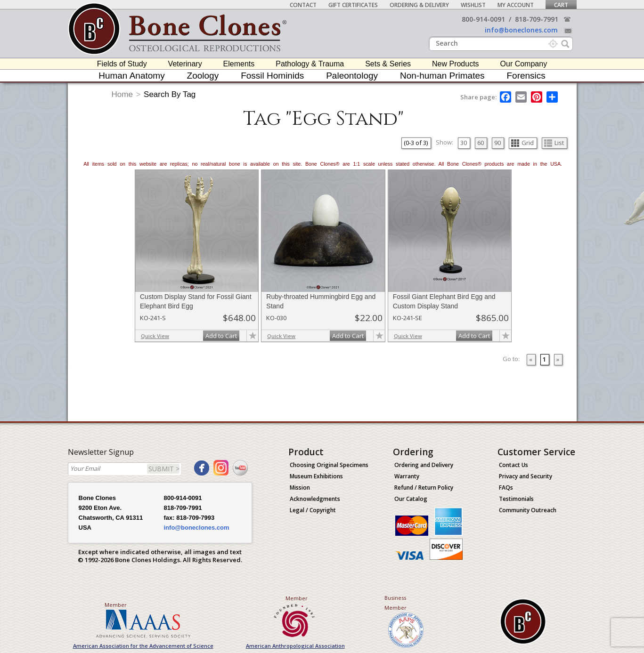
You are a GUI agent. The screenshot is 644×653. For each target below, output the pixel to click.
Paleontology (352, 76)
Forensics (526, 76)
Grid (522, 143)
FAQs (506, 488)
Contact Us (514, 465)
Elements (239, 64)
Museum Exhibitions (316, 476)
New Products (456, 64)
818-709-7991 (537, 19)
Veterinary (185, 64)
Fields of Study (122, 64)
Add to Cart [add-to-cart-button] (221, 336)
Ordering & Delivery (419, 5)
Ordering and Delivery (424, 465)
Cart (561, 5)
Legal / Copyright (313, 510)
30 (464, 143)
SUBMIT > (164, 469)
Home (122, 94)
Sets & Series (388, 64)
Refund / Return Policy (424, 488)
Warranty (407, 476)
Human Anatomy (131, 76)
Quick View (155, 336)
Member (116, 605)
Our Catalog (411, 499)
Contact (303, 5)
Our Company (524, 64)
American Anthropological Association (295, 646)
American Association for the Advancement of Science (143, 646)
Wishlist (473, 5)
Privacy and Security (526, 476)
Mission (300, 488)
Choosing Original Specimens (329, 465)
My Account (516, 5)
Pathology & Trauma (310, 64)
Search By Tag (170, 94)
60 (481, 143)
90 (497, 143)
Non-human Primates (442, 76)
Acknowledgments (315, 499)
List (554, 143)
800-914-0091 (483, 19)
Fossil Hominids (272, 76)
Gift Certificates (353, 5)
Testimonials (516, 499)
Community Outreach (528, 510)
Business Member (395, 603)
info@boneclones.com (521, 30)
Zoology (203, 76)
